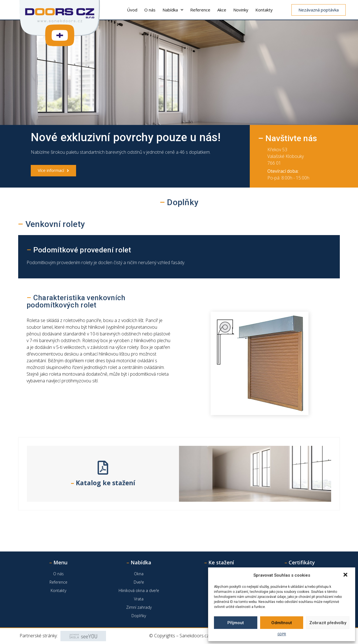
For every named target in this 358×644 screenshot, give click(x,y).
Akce (222, 10)
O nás (150, 10)
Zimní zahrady (139, 607)
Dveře (139, 582)
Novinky (241, 10)
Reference (200, 10)
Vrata (139, 599)
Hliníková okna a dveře (139, 590)
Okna (139, 574)
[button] (346, 575)
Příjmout (236, 623)
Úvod (132, 10)
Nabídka (173, 10)
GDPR (282, 634)
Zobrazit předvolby (328, 623)
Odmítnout (282, 623)
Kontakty (264, 10)
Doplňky (139, 616)
